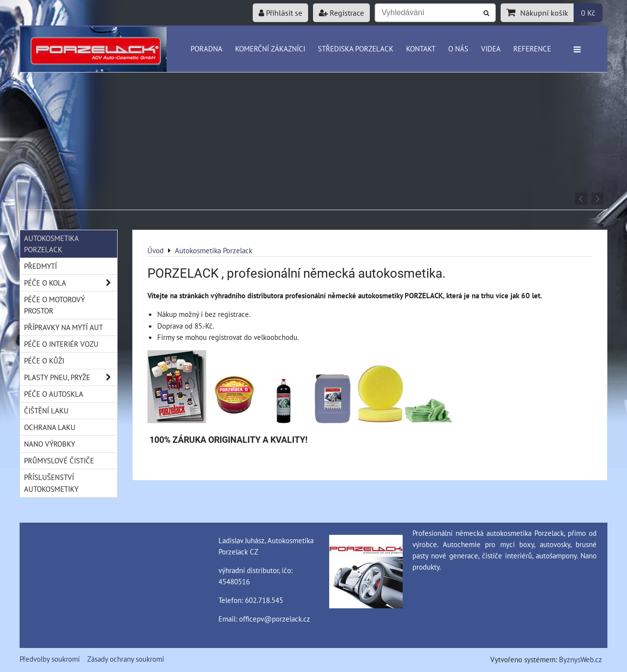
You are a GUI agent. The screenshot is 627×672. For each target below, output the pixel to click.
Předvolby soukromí (50, 659)
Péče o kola (71, 283)
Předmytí (40, 266)
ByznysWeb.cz (580, 659)
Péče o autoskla (54, 394)
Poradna (206, 48)
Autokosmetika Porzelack (51, 244)
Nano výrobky (49, 444)
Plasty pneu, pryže (71, 377)
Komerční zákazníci (270, 48)
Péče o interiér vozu (61, 344)
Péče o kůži (44, 360)
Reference (532, 48)
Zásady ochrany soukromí (126, 659)
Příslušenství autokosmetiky (51, 483)
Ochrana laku (50, 427)
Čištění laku (46, 410)
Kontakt (421, 48)
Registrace (341, 13)
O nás (458, 48)
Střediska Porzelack (356, 48)
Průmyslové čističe (59, 460)
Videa (491, 48)
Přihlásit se (280, 13)
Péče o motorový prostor (54, 305)
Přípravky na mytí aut (63, 327)
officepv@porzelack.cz (275, 619)
